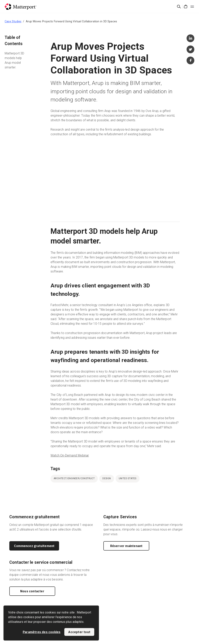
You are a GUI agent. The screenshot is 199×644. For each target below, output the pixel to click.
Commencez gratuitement (34, 546)
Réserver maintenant (126, 546)
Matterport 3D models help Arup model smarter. (14, 60)
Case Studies (13, 21)
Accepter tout (79, 632)
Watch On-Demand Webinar (70, 455)
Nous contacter (32, 591)
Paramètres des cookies (42, 632)
